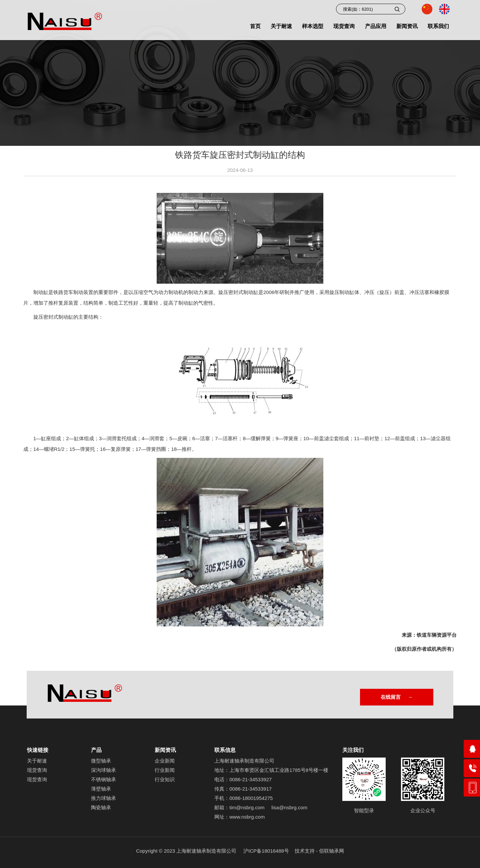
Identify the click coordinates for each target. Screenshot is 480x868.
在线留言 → (397, 697)
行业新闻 (165, 770)
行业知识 (165, 779)
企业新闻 (165, 761)
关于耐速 (37, 761)
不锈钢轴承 (103, 779)
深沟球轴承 (103, 770)
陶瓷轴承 (101, 807)
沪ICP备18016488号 (266, 851)
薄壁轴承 (101, 789)
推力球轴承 (103, 798)
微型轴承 (101, 761)
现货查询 (37, 770)
